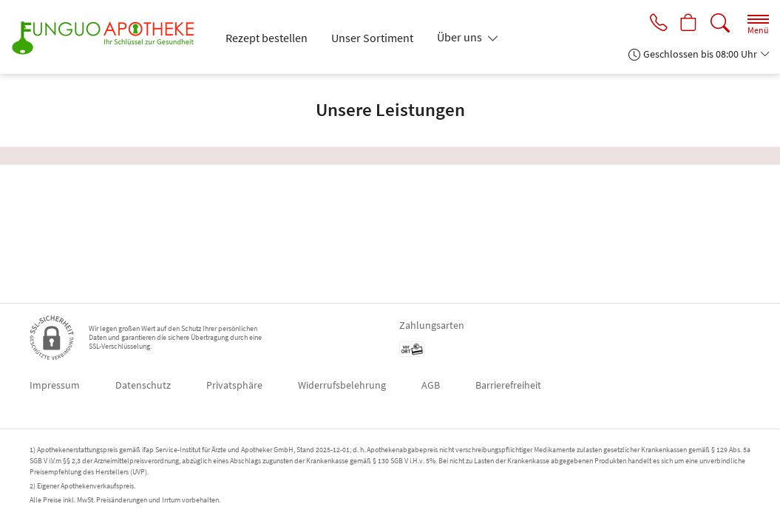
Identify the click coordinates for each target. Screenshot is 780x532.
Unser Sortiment (372, 38)
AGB (431, 385)
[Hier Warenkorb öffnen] (688, 24)
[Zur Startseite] (109, 37)
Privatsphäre (234, 385)
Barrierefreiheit (508, 385)
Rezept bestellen (267, 38)
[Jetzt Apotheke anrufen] (656, 24)
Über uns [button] (461, 37)
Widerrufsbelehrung (342, 385)
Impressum (55, 385)
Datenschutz (143, 385)
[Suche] (720, 23)
